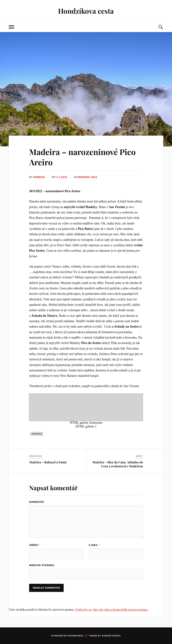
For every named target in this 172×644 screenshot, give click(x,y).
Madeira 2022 (87, 177)
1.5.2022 (62, 177)
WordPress (76, 636)
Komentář (37, 502)
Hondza (39, 177)
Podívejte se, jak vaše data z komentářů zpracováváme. (112, 609)
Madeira (37, 434)
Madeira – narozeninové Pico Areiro (82, 157)
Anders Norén (111, 636)
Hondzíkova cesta (86, 11)
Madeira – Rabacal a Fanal (48, 462)
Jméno (35, 545)
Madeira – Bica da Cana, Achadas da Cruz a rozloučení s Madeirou (118, 464)
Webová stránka (42, 565)
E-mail (95, 545)
